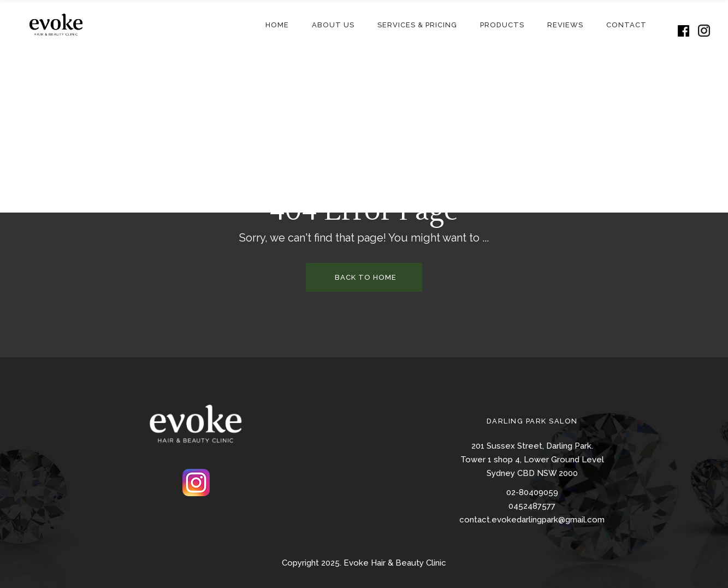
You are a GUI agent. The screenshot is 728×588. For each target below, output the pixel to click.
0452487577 (532, 506)
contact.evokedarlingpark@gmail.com (532, 520)
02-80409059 (532, 492)
